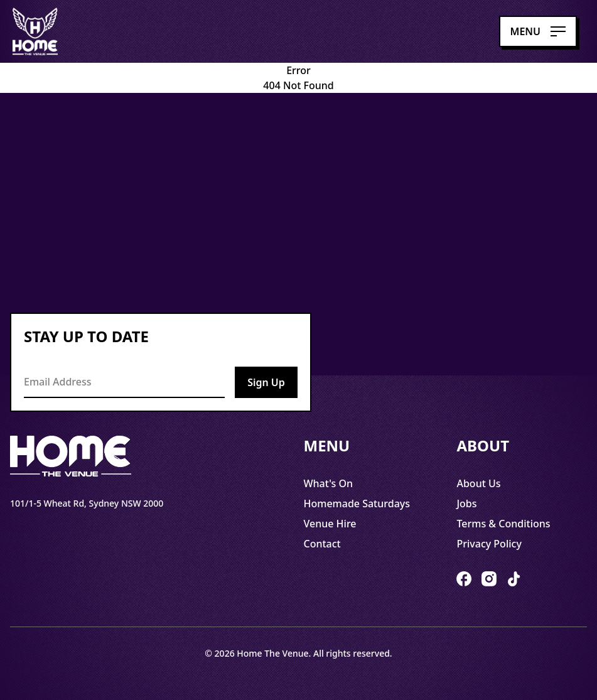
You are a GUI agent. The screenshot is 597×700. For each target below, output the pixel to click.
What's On (329, 483)
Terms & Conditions (503, 524)
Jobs (466, 503)
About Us (478, 483)
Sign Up (266, 382)
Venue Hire (330, 524)
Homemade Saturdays (357, 503)
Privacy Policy (489, 544)
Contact (322, 544)
